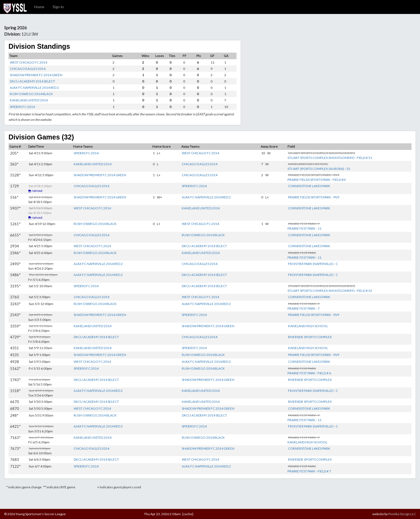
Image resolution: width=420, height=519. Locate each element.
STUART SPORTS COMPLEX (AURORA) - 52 (319, 169)
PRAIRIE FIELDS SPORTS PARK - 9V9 (314, 197)
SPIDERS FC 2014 (22, 107)
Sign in (58, 7)
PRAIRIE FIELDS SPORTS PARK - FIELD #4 (317, 180)
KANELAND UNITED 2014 (29, 100)
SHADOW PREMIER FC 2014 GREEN (36, 75)
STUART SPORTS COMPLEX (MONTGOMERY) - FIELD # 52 (330, 291)
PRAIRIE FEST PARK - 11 (304, 228)
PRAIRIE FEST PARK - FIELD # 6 (309, 373)
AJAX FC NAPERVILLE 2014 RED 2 (34, 88)
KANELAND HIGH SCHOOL (308, 326)
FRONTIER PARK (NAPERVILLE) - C (313, 264)
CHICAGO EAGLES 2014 (28, 69)
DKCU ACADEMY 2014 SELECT (32, 81)
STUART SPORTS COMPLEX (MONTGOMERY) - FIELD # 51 (330, 158)
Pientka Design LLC (402, 514)
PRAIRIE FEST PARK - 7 (304, 308)
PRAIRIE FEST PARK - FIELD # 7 (309, 471)
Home (39, 7)
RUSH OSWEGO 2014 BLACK (31, 94)
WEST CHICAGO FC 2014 (28, 62)
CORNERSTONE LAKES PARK (309, 186)
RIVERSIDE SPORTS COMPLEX (310, 337)
